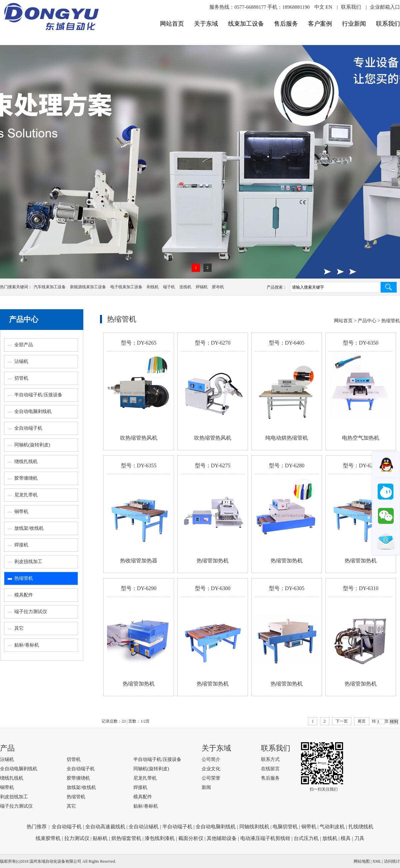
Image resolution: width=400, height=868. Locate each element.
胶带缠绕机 (26, 478)
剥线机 (153, 287)
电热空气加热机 (361, 438)
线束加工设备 (246, 24)
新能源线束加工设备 (88, 287)
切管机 (21, 378)
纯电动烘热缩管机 (287, 438)
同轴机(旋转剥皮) (32, 445)
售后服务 (286, 24)
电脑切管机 (285, 827)
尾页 (362, 721)
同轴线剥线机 (254, 827)
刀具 (359, 838)
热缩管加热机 (213, 561)
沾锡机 (21, 361)
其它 (19, 628)
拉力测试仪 (77, 838)
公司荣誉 (211, 778)
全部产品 (24, 345)
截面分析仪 (191, 838)
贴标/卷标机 (27, 645)
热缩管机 (24, 578)
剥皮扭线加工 (28, 562)
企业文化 (211, 769)
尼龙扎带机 (26, 495)
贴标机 (100, 838)
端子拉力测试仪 (31, 612)
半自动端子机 (177, 827)
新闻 (206, 787)
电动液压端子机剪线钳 (265, 838)
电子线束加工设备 (126, 287)
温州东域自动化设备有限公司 (55, 861)
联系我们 (351, 7)
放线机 (330, 838)
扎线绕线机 (361, 827)
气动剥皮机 (332, 827)
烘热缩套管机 (126, 838)
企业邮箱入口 (385, 7)
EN (329, 7)
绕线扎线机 (26, 462)
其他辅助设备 (222, 838)
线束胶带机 (48, 838)
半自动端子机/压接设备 (38, 395)
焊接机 (21, 545)
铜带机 (21, 512)
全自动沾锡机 (144, 827)
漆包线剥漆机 (160, 838)
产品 (7, 748)
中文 (319, 7)
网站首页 (172, 24)
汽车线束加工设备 (50, 287)
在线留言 (270, 769)
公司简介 (211, 759)
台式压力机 (306, 838)
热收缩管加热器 (139, 561)
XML (377, 861)
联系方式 (270, 759)
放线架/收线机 (29, 528)
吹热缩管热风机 (139, 438)
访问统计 (392, 861)
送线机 (185, 287)
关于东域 (206, 24)
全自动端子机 (28, 428)
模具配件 (24, 595)
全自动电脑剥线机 (33, 411)
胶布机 (218, 287)
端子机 (169, 287)
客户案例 (320, 24)
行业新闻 (354, 24)
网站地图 (362, 861)
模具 (346, 838)
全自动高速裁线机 (105, 827)
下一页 (342, 721)
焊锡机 (202, 287)
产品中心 (24, 319)
